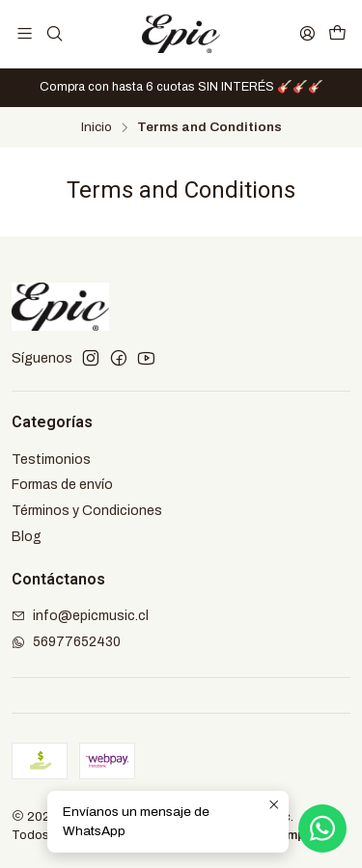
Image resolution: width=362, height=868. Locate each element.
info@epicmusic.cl (80, 616)
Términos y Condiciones (87, 511)
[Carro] (337, 33)
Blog (27, 537)
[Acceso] (307, 33)
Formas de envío (62, 485)
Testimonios (51, 460)
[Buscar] (54, 33)
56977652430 (66, 642)
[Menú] (25, 33)
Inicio (97, 127)
